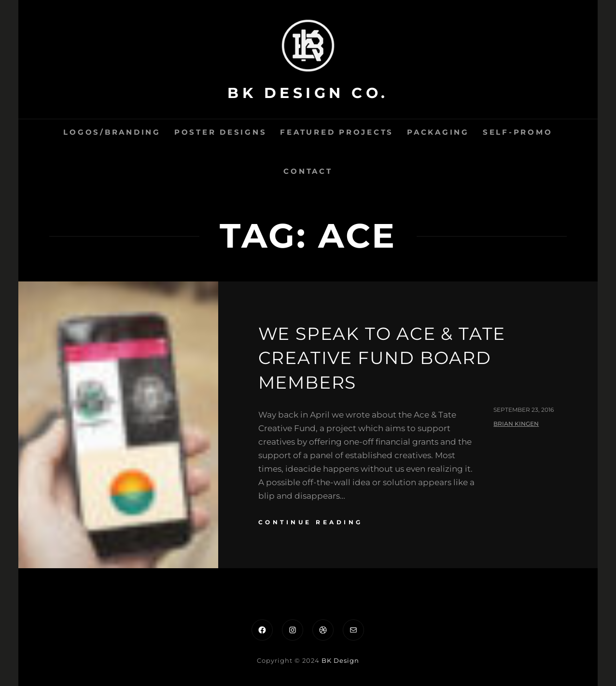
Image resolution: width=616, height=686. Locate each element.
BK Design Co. (308, 93)
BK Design (340, 660)
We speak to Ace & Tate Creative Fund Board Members (382, 358)
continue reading (311, 522)
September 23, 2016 (524, 410)
